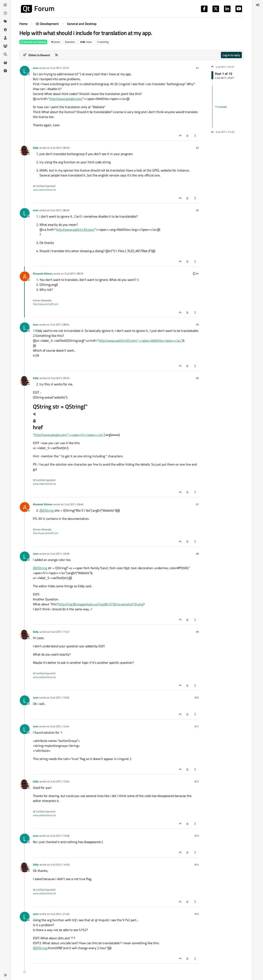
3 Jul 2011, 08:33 (74, 273)
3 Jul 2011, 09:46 (74, 504)
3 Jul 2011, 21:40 (60, 914)
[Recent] (5, 13)
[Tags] (5, 21)
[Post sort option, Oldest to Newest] (36, 55)
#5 (197, 324)
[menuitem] (258, 5)
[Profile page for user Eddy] (25, 151)
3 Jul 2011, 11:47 (60, 632)
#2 (197, 148)
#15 (197, 914)
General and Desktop (33, 42)
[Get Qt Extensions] (5, 63)
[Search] (5, 54)
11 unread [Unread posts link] (221, 107)
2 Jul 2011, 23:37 (60, 68)
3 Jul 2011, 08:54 (60, 324)
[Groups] (5, 46)
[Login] (258, 5)
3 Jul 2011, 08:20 (60, 210)
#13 (197, 836)
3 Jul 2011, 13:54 (60, 781)
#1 (197, 68)
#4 (197, 273)
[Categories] (5, 5)
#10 (197, 697)
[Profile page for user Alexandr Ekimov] (25, 276)
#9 (197, 632)
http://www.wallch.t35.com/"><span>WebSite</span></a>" (140, 341)
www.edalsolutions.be (44, 190)
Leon (36, 68)
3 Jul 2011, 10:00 (60, 554)
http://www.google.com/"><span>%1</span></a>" (69, 435)
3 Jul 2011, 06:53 (60, 148)
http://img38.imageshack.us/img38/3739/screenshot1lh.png (101, 604)
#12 (197, 781)
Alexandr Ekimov (43, 273)
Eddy (36, 148)
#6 (197, 378)
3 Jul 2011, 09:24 (60, 378)
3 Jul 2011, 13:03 (60, 697)
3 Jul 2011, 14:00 (60, 864)
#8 (197, 554)
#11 (197, 726)
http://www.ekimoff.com (46, 304)
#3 (197, 210)
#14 (197, 864)
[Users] (5, 38)
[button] (5, 975)
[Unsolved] (5, 71)
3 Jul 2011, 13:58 (60, 836)
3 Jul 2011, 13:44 (60, 726)
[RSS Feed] (57, 55)
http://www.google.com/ (66, 99)
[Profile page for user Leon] (25, 71)
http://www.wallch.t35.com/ (75, 229)
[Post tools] (195, 136)
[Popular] (5, 30)
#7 (197, 504)
